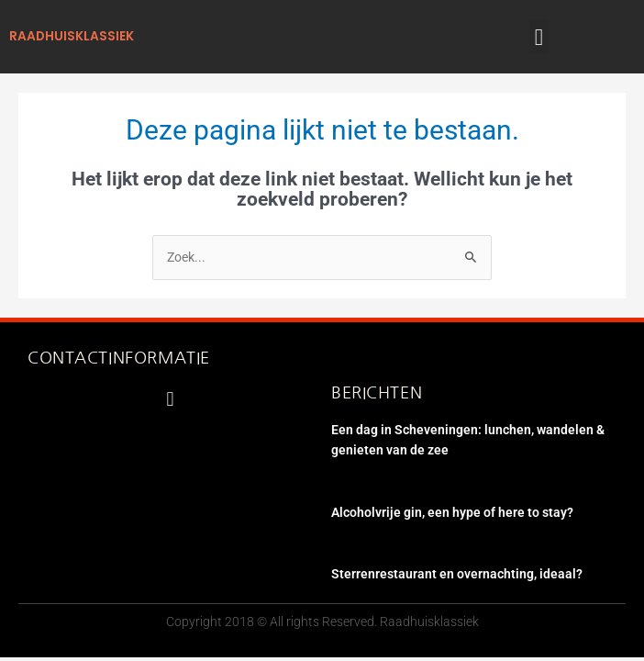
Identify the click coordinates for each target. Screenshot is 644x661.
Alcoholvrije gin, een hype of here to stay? (452, 512)
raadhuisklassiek (72, 36)
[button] (539, 37)
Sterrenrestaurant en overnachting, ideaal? (457, 574)
